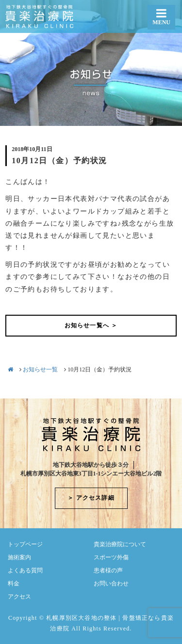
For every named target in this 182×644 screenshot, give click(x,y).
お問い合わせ (111, 583)
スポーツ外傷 (111, 557)
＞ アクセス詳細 (91, 498)
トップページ (25, 544)
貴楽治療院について (120, 544)
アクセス (19, 597)
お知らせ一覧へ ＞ (91, 325)
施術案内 (19, 557)
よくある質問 (25, 570)
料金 (14, 583)
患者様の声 (108, 570)
